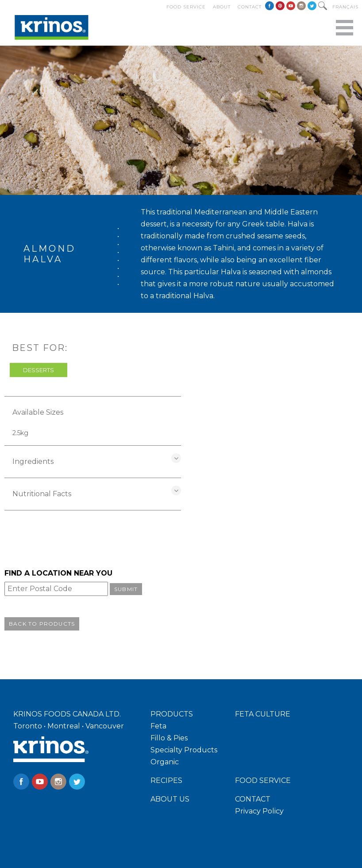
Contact (250, 7)
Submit (126, 589)
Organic (165, 762)
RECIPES (166, 780)
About (222, 7)
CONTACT (253, 799)
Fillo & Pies (169, 738)
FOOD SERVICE (263, 780)
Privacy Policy (259, 811)
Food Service (186, 7)
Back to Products (42, 624)
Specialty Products (184, 750)
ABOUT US (170, 799)
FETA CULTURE (263, 714)
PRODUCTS (172, 714)
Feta (158, 726)
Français (345, 7)
